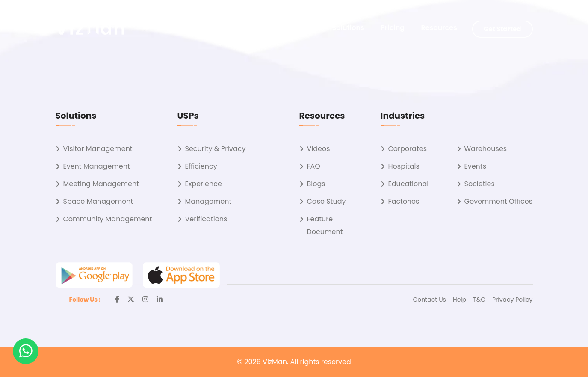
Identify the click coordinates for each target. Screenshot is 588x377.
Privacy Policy (513, 300)
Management (208, 201)
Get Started (502, 29)
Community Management (108, 219)
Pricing (393, 28)
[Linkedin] (160, 299)
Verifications (206, 219)
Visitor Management (98, 149)
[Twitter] (131, 299)
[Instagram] (145, 299)
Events (476, 166)
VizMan (275, 362)
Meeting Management (101, 184)
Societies (480, 184)
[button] (26, 351)
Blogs (316, 184)
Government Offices (499, 201)
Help (459, 300)
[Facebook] (117, 299)
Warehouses (486, 149)
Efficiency (201, 166)
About (305, 28)
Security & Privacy (216, 149)
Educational (409, 184)
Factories (404, 201)
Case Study (327, 201)
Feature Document (325, 225)
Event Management (97, 166)
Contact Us (430, 300)
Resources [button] (439, 28)
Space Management (98, 201)
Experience (204, 184)
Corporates (408, 149)
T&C (479, 300)
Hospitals (404, 166)
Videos (319, 149)
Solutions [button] (348, 28)
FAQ (314, 166)
